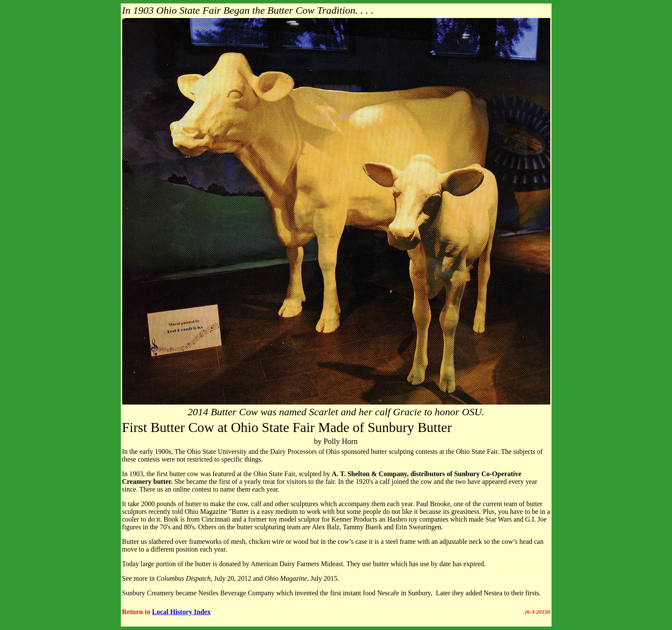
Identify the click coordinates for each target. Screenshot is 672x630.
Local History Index (181, 612)
